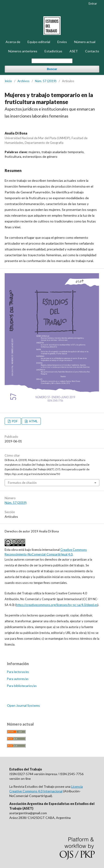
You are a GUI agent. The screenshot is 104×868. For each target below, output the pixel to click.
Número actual (85, 42)
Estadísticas (53, 51)
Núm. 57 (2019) (46, 81)
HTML (33, 421)
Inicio (8, 81)
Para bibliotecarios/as (22, 686)
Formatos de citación (22, 483)
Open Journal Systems (23, 705)
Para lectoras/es (18, 672)
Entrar (93, 3)
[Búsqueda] (52, 61)
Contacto (92, 51)
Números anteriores (23, 51)
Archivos (23, 81)
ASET (74, 51)
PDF (14, 421)
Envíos (62, 42)
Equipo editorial (39, 42)
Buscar (52, 69)
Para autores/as (18, 679)
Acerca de (13, 42)
